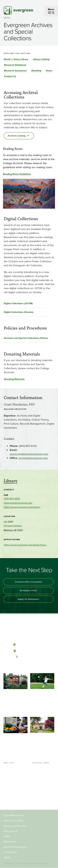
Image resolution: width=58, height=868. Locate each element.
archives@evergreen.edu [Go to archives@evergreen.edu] (33, 458)
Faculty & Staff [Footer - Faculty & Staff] (11, 791)
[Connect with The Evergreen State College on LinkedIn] (38, 667)
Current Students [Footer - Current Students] (13, 767)
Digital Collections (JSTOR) (18, 303)
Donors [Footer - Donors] (7, 796)
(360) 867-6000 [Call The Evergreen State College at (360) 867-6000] (29, 657)
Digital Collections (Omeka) (19, 312)
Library (7, 18)
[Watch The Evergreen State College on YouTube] (26, 667)
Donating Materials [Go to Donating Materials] (14, 379)
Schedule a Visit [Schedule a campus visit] (28, 590)
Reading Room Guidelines (17, 174)
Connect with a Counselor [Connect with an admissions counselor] (28, 582)
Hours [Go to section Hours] (49, 71)
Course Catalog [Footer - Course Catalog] (40, 782)
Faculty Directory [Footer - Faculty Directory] (41, 772)
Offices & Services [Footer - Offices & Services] (42, 777)
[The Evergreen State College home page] (29, 631)
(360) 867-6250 (12, 499)
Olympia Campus (13, 526)
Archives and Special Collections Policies (26, 338)
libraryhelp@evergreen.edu (18, 503)
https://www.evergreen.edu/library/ (22, 507)
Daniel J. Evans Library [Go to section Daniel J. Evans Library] (16, 59)
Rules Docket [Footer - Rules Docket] (10, 842)
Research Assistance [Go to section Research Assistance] (15, 71)
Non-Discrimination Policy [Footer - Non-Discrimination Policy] (16, 847)
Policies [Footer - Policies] (7, 836)
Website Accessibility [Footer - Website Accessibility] (13, 821)
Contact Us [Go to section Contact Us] (10, 76)
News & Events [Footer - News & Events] (40, 791)
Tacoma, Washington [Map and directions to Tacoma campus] (29, 650)
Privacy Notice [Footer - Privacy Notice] (10, 852)
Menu (51, 9)
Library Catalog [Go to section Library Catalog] (41, 59)
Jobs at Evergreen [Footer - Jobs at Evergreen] (42, 796)
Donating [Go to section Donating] (36, 71)
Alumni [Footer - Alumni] (7, 801)
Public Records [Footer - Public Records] (11, 831)
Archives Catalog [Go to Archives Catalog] (17, 136)
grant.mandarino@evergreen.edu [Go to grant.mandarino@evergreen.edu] (29, 454)
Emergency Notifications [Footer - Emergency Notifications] (15, 826)
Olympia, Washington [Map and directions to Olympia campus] (29, 644)
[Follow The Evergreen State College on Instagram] (32, 667)
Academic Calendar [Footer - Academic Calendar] (43, 787)
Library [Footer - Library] (36, 767)
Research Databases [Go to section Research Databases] (15, 65)
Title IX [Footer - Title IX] (7, 857)
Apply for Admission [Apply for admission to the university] (28, 599)
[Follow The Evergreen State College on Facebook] (20, 667)
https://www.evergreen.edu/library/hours (25, 545)
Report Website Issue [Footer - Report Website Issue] (14, 815)
